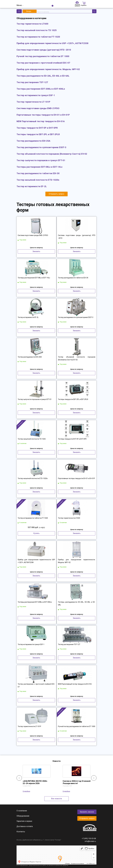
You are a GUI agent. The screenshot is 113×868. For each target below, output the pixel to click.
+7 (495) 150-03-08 (89, 838)
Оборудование (23, 816)
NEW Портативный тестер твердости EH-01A (75, 684)
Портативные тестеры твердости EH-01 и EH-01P (76, 478)
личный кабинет (77, 3)
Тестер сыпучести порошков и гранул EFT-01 (35, 399)
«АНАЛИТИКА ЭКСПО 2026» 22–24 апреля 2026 (35, 782)
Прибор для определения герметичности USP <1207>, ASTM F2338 (36, 561)
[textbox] (30, 11)
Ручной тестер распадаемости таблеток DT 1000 (77, 726)
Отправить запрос (56, 194)
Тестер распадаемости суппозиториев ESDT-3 (76, 317)
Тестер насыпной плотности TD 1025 (32, 439)
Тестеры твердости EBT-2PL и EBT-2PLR (73, 399)
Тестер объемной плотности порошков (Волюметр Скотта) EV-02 (77, 358)
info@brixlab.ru (90, 841)
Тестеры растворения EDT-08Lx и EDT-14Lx (34, 278)
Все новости (56, 799)
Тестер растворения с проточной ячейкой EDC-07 (36, 685)
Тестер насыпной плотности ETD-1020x (33, 478)
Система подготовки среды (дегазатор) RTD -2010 (77, 237)
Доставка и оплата (25, 826)
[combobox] (30, 11)
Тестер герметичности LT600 (69, 518)
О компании (22, 811)
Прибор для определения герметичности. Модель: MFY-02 (77, 561)
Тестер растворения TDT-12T (69, 644)
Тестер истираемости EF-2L (28, 317)
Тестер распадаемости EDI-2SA (30, 357)
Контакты (21, 832)
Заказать (36, 251)
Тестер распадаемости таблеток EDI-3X (73, 278)
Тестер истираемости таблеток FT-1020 (33, 518)
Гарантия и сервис (24, 821)
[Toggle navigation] (20, 5)
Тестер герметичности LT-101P (29, 726)
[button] (19, 11)
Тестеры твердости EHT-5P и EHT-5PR (72, 439)
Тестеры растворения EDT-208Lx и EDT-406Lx (35, 602)
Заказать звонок (87, 812)
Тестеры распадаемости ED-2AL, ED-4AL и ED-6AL (77, 603)
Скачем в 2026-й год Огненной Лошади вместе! (77, 782)
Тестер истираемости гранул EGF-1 (31, 644)
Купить (36, 533)
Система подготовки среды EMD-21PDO (33, 235)
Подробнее (26, 791)
